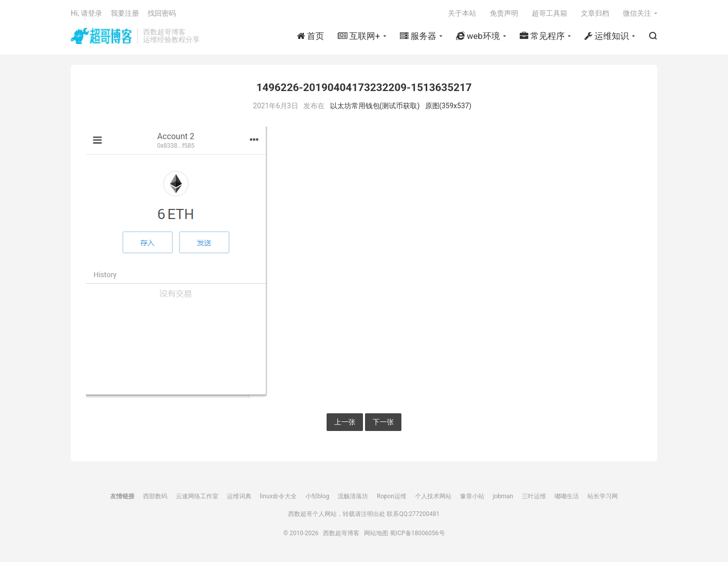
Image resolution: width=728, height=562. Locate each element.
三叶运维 (534, 496)
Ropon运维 (391, 496)
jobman (503, 496)
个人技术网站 (433, 496)
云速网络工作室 (197, 496)
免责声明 (504, 13)
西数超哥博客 (101, 36)
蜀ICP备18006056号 (417, 533)
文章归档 (595, 13)
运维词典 (239, 496)
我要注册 (125, 13)
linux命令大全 (278, 496)
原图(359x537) (448, 106)
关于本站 (462, 13)
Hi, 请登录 (86, 13)
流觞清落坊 (353, 496)
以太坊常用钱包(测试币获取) (375, 106)
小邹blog (317, 496)
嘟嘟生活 (567, 496)
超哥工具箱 (550, 13)
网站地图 (376, 533)
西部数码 (155, 496)
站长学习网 (603, 496)
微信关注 (637, 13)
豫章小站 (472, 496)
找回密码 (162, 13)
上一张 (345, 422)
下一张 (383, 422)
